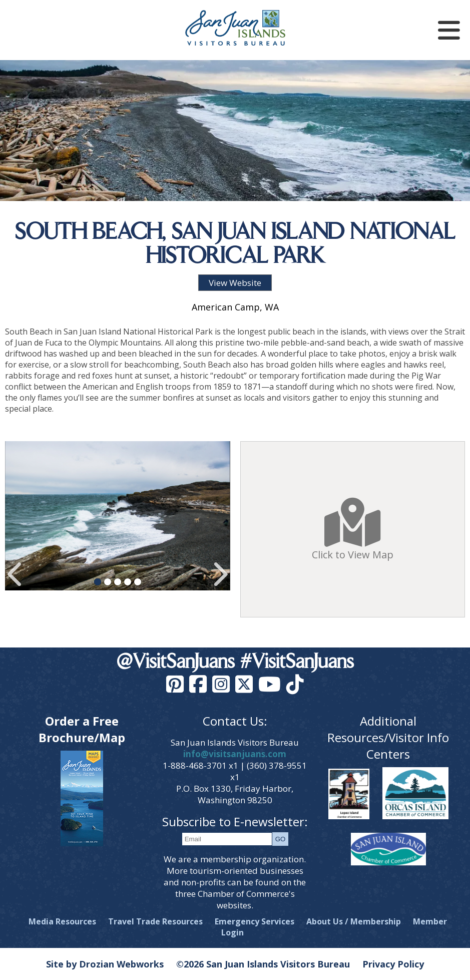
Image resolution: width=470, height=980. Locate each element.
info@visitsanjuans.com (235, 754)
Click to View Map (353, 529)
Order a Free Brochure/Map (82, 729)
